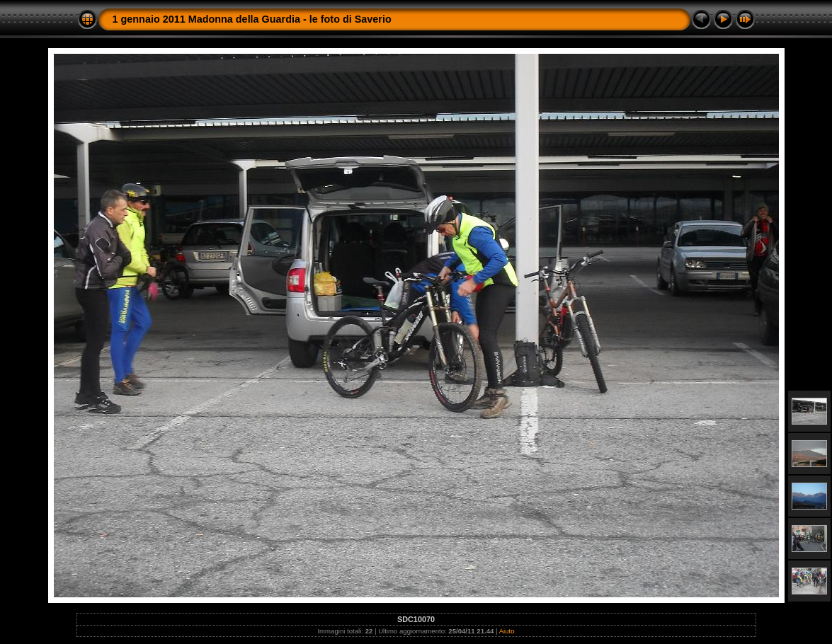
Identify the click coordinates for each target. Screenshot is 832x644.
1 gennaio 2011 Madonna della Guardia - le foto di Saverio (252, 19)
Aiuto (507, 631)
